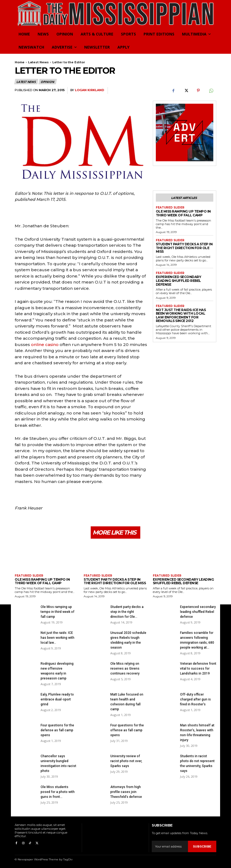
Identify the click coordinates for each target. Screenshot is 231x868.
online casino (45, 344)
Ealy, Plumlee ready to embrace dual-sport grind (57, 699)
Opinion (48, 82)
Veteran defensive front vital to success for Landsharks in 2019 (198, 668)
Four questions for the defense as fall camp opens (57, 730)
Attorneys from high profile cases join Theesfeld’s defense (126, 791)
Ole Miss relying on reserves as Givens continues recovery (125, 668)
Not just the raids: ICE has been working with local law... (57, 637)
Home (20, 62)
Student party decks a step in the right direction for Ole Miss (183, 247)
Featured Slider (170, 208)
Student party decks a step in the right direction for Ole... (127, 611)
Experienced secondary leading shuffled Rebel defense (184, 277)
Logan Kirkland (89, 90)
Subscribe (202, 846)
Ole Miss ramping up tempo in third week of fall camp (182, 213)
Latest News (38, 62)
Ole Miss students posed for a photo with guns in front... (58, 791)
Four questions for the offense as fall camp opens (127, 730)
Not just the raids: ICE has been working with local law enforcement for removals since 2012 (184, 309)
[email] (170, 846)
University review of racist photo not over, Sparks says (126, 760)
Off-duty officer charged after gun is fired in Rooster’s (195, 699)
